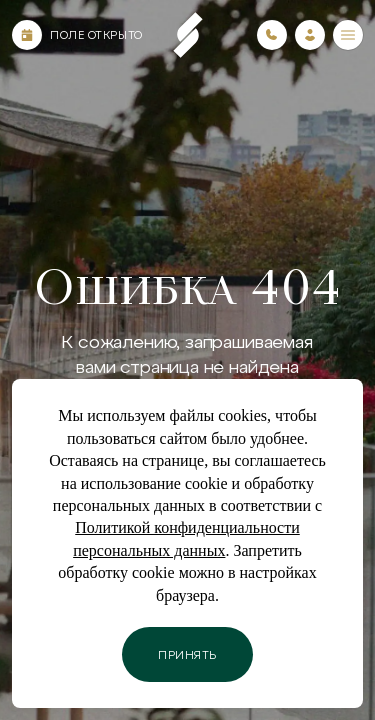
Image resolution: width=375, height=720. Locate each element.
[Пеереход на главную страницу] (188, 35)
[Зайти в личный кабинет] (310, 35)
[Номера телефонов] (272, 35)
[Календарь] (27, 35)
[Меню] (348, 35)
